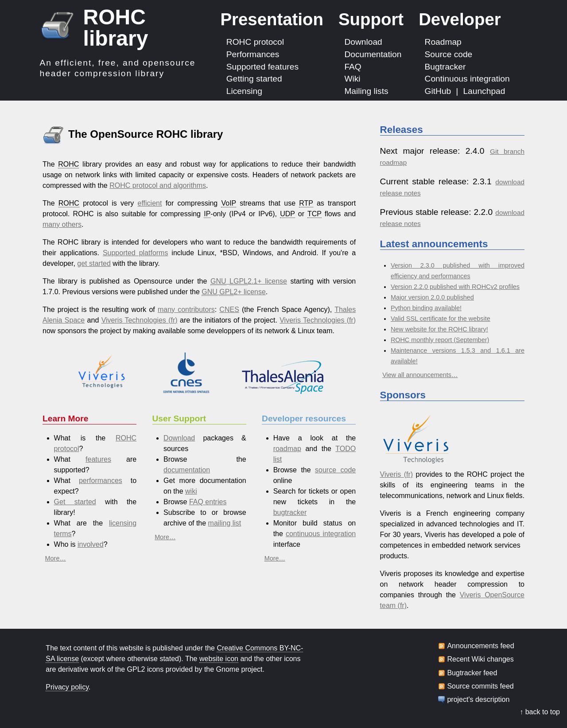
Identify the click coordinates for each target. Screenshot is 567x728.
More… (56, 558)
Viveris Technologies (134, 320)
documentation (187, 470)
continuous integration (321, 534)
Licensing (244, 91)
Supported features (262, 66)
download (510, 182)
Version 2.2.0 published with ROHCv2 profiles (455, 287)
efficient (150, 203)
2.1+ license (249, 281)
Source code (449, 54)
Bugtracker (445, 66)
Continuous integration (467, 79)
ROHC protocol (255, 42)
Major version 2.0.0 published (432, 297)
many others (62, 224)
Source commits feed (480, 686)
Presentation (272, 19)
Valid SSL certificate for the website (441, 319)
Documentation (373, 54)
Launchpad (484, 91)
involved (91, 544)
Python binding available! (426, 308)
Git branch (507, 151)
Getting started (254, 79)
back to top (543, 712)
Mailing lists (366, 91)
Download (363, 42)
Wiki (352, 79)
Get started (75, 502)
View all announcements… (420, 375)
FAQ (353, 66)
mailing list (225, 523)
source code (335, 470)
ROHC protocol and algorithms (158, 185)
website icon (219, 659)
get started (94, 263)
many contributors (186, 309)
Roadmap (443, 42)
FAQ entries (208, 502)
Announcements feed (480, 646)
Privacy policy (67, 687)
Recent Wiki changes (480, 659)
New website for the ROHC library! (439, 329)
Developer (460, 19)
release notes (400, 193)
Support (371, 19)
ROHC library (116, 28)
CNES (229, 309)
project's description (478, 700)
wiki (191, 491)
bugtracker (290, 512)
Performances (253, 54)
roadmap (287, 449)
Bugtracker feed (472, 673)
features (98, 459)
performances (101, 481)
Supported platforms (136, 253)
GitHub (438, 91)
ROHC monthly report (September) (440, 340)
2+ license (234, 292)
